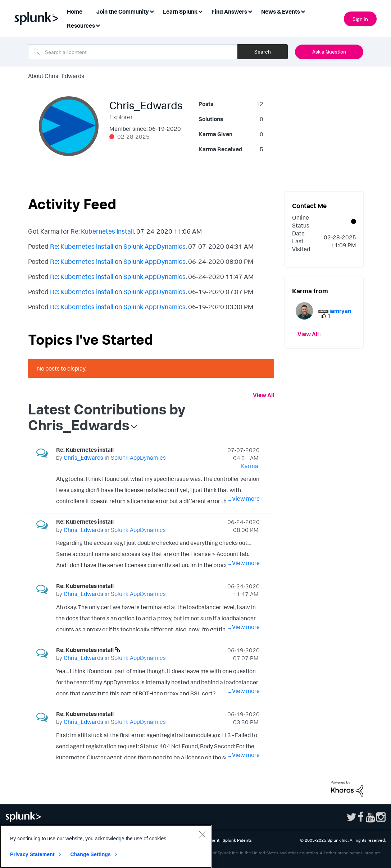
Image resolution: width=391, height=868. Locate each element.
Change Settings (90, 854)
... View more (244, 499)
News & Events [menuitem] (281, 12)
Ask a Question (329, 52)
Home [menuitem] (75, 12)
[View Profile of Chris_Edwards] (83, 458)
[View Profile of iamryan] (340, 311)
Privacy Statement (32, 854)
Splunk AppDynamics (154, 246)
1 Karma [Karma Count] (247, 466)
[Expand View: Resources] (98, 25)
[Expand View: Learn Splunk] (200, 11)
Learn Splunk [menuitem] (180, 12)
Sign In (360, 19)
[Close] (202, 834)
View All (263, 395)
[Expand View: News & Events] (303, 11)
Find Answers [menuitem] (229, 12)
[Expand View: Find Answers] (250, 11)
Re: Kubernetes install (102, 231)
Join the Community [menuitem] (123, 12)
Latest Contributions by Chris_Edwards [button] (107, 417)
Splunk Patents (237, 840)
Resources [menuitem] (81, 26)
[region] (106, 846)
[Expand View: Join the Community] (152, 11)
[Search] (133, 52)
